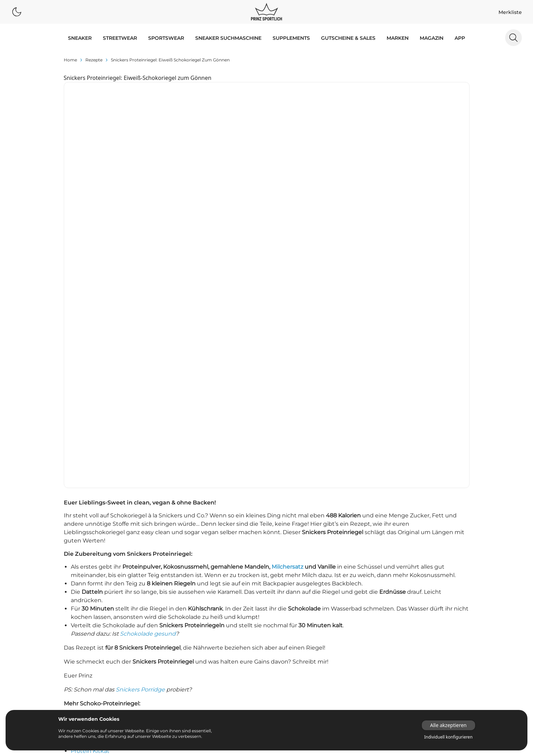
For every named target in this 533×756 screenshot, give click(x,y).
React (173, 698)
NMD (172, 688)
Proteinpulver (343, 600)
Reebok (121, 629)
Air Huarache (181, 610)
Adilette (175, 600)
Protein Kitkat (90, 537)
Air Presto (231, 639)
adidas (66, 600)
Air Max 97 (232, 629)
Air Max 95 (178, 629)
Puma (66, 629)
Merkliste (510, 12)
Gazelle (228, 678)
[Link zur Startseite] (428, 664)
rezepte (94, 60)
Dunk (172, 678)
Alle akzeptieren (448, 725)
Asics (118, 600)
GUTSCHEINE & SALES (348, 38)
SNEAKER (80, 38)
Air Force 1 (232, 600)
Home (70, 60)
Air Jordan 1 (233, 610)
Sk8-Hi (174, 708)
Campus (229, 649)
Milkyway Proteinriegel (102, 529)
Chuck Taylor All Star (191, 659)
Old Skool (231, 688)
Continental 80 (237, 668)
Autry (65, 610)
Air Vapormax (182, 649)
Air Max (175, 620)
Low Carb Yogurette (99, 545)
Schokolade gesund (148, 420)
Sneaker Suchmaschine (228, 38)
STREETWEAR (120, 38)
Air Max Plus (181, 639)
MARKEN (398, 38)
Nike (117, 620)
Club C (174, 668)
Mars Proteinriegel (96, 520)
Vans (64, 639)
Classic (228, 659)
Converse (123, 610)
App (460, 38)
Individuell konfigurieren (448, 737)
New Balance (74, 620)
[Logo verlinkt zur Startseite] (266, 12)
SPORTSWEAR (166, 38)
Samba (228, 698)
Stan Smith (233, 708)
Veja (117, 639)
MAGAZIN (432, 38)
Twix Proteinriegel (96, 512)
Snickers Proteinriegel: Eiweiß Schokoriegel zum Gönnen (170, 60)
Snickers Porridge (140, 476)
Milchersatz (287, 353)
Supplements (291, 38)
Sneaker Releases (294, 610)
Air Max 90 (232, 620)
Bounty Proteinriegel (100, 504)
